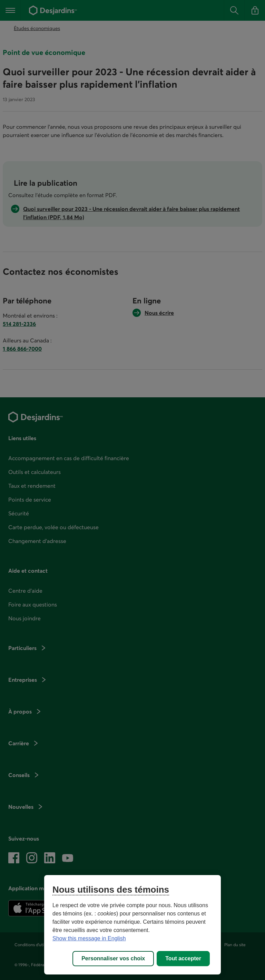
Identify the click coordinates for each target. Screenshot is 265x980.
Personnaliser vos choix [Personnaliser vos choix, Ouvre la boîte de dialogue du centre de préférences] (113, 958)
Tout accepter (183, 958)
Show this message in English (89, 938)
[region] (132, 925)
